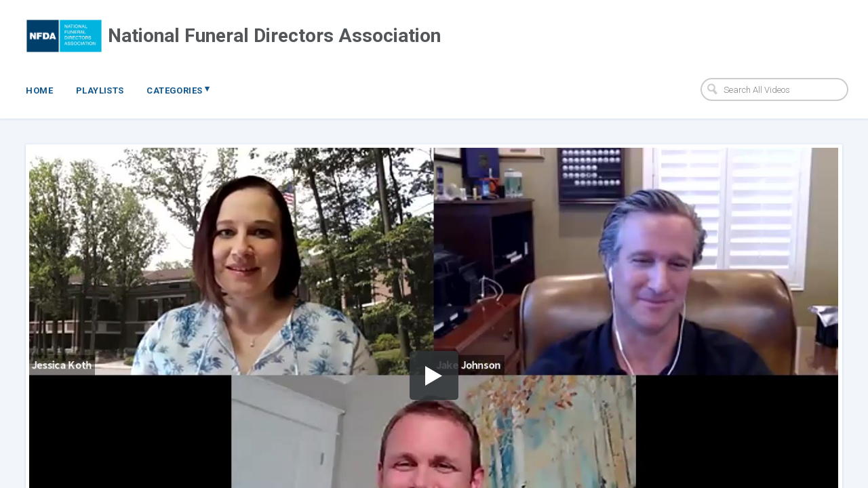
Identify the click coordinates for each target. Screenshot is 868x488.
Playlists (100, 90)
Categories (178, 89)
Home (39, 90)
